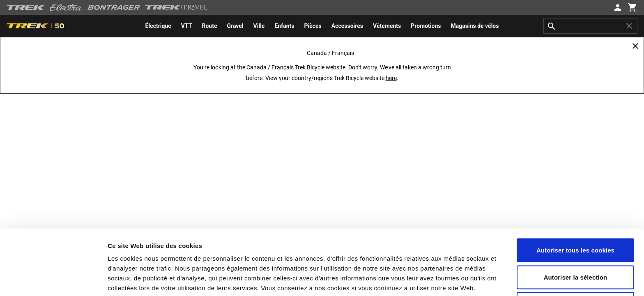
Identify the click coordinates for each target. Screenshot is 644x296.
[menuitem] (158, 26)
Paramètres (442, 280)
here (391, 78)
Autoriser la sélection (576, 212)
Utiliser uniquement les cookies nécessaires (575, 244)
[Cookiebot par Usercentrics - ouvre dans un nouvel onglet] (53, 280)
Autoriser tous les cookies (575, 185)
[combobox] (590, 26)
